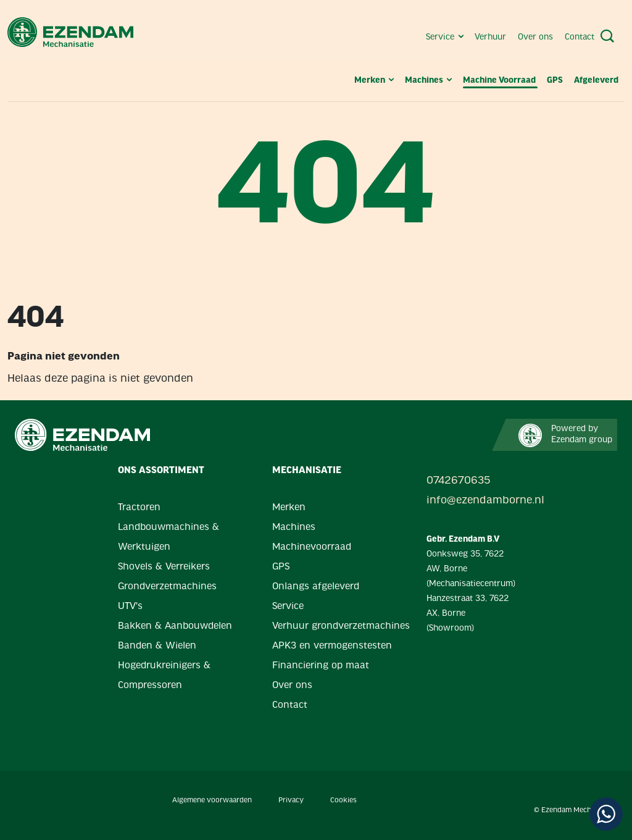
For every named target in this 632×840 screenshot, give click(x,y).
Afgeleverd (596, 81)
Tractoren (139, 508)
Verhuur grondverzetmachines (341, 626)
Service (446, 37)
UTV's (130, 607)
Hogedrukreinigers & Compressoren (164, 676)
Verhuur (492, 37)
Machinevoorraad (312, 547)
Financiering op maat (321, 666)
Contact (580, 37)
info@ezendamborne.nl (471, 501)
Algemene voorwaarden (212, 800)
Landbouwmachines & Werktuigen (168, 537)
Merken (375, 81)
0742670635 (458, 481)
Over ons (537, 37)
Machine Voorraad (500, 81)
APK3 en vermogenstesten (332, 646)
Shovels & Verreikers (164, 567)
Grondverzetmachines (167, 587)
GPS (556, 81)
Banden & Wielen (157, 646)
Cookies (343, 800)
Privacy (291, 800)
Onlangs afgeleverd (316, 587)
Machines (429, 81)
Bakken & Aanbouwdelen (175, 626)
